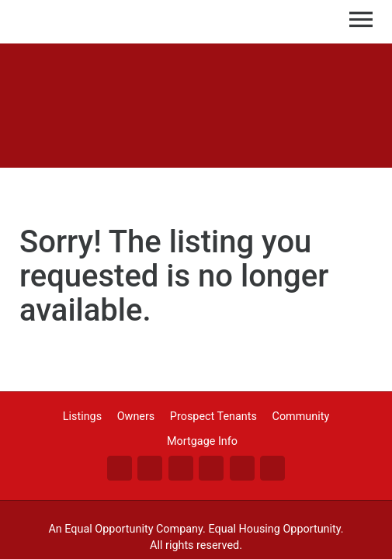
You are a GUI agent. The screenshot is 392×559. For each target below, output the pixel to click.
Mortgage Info (202, 441)
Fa (120, 468)
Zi (242, 468)
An (272, 468)
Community (301, 417)
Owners (136, 417)
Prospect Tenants (213, 417)
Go (211, 468)
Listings (82, 417)
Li (181, 468)
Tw (150, 468)
